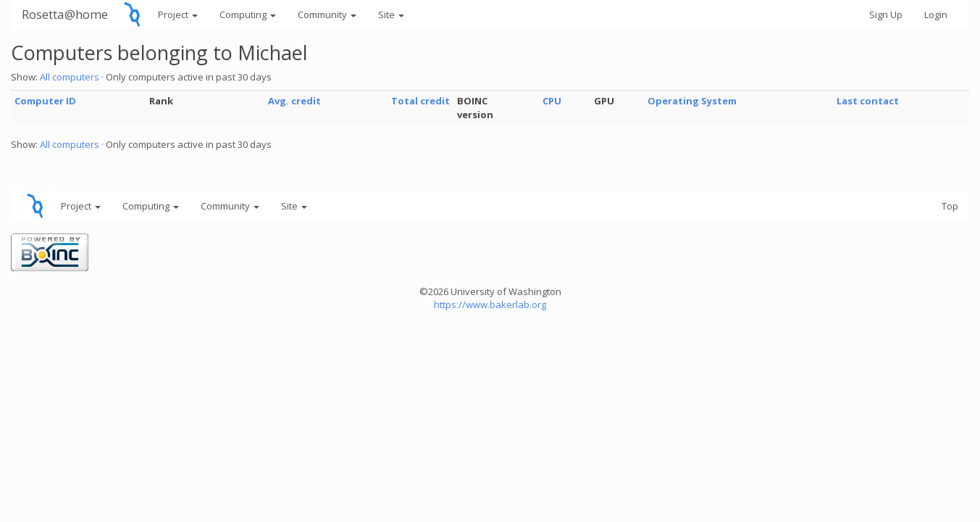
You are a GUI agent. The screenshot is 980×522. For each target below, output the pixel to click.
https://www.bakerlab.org (490, 304)
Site (391, 14)
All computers (70, 77)
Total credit (420, 101)
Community (327, 14)
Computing (248, 14)
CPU (552, 101)
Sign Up (886, 14)
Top (950, 206)
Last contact (868, 101)
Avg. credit (294, 101)
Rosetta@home (65, 14)
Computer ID (45, 101)
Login (936, 14)
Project (178, 14)
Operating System (692, 101)
